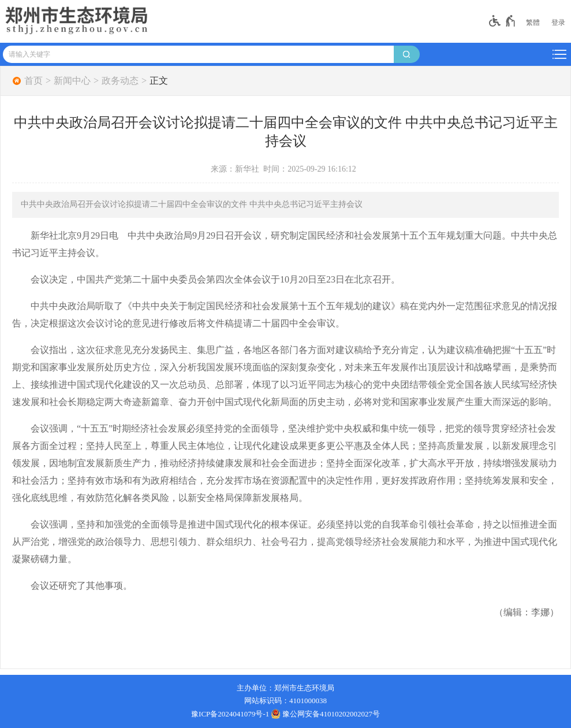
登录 (558, 23)
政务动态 (120, 81)
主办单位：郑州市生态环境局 (285, 688)
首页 (33, 81)
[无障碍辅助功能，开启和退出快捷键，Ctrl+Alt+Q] (503, 21)
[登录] (558, 23)
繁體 (533, 23)
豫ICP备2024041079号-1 (230, 714)
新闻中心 (72, 81)
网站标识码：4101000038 (285, 701)
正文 (159, 81)
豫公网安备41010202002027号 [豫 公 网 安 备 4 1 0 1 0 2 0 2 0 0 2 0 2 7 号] (325, 714)
